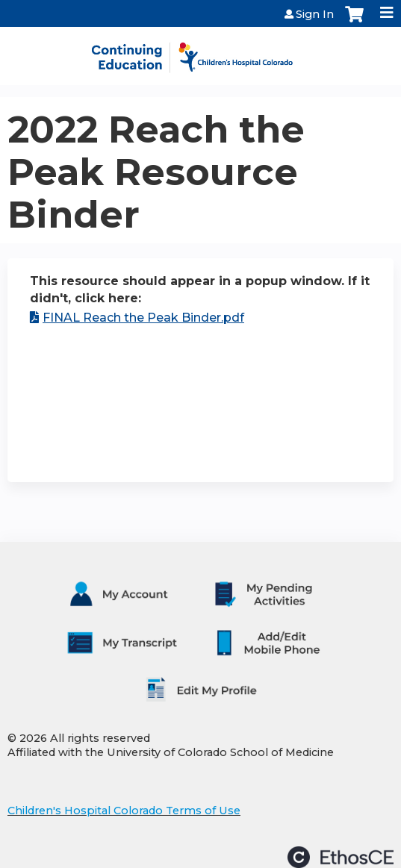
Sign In (315, 14)
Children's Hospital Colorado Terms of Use (124, 811)
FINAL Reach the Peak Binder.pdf (143, 318)
